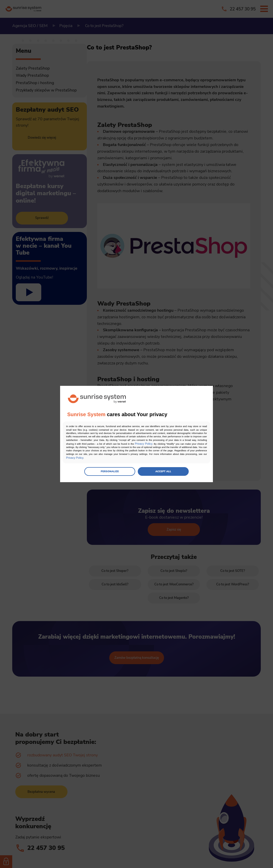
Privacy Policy (166, 446)
